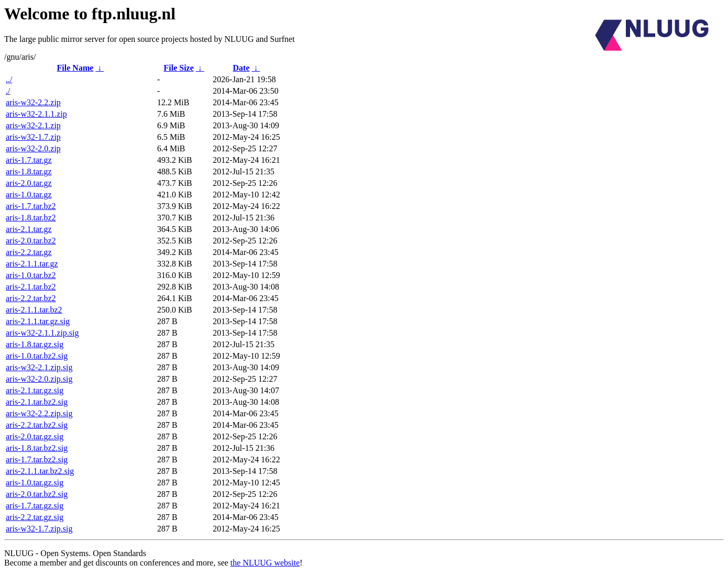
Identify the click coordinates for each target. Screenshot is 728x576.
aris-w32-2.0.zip (33, 148)
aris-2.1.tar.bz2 (31, 287)
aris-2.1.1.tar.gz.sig (38, 321)
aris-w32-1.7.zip (33, 137)
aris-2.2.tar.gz (29, 252)
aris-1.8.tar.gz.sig (35, 344)
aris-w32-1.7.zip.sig (39, 529)
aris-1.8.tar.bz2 (31, 218)
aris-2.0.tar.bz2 (31, 241)
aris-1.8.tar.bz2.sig (37, 448)
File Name (75, 68)
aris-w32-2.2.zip (33, 102)
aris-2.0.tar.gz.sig (35, 436)
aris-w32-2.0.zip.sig (39, 379)
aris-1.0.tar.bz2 (31, 275)
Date (241, 68)
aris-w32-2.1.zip (33, 125)
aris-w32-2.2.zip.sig (39, 413)
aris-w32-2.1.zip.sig (39, 367)
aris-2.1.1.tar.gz (32, 264)
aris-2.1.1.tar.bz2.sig (40, 471)
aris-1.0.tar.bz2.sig (37, 356)
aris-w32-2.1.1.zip (36, 114)
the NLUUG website (265, 563)
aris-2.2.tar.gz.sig (35, 517)
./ (8, 91)
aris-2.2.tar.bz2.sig (37, 425)
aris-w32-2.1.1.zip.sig (42, 333)
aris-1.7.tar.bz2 (31, 206)
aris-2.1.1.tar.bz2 (34, 310)
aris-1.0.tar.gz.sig (35, 483)
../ (9, 79)
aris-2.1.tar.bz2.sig (37, 402)
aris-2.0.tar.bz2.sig (37, 494)
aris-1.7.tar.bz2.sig (37, 459)
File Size (178, 68)
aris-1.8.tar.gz (29, 171)
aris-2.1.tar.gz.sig (35, 390)
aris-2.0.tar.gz (29, 183)
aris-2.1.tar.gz (29, 229)
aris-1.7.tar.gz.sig (35, 506)
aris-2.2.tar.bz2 (31, 298)
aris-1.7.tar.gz (29, 160)
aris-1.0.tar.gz (29, 195)
